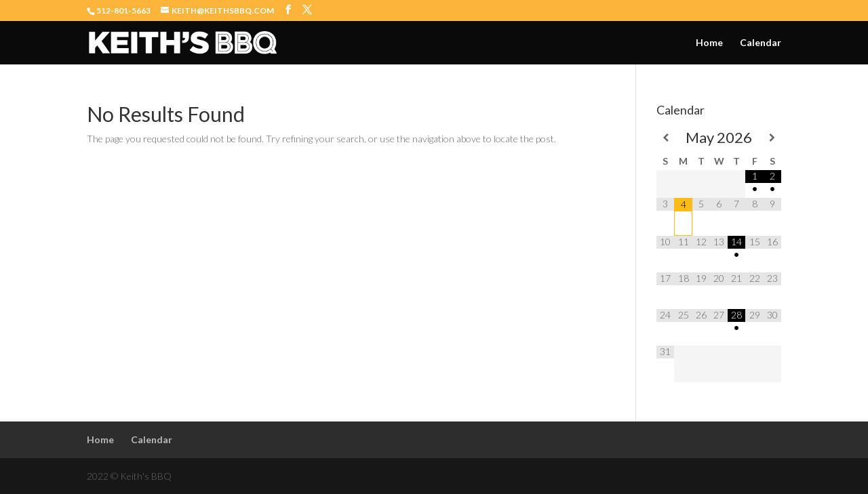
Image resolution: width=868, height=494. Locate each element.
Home (709, 43)
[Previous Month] (665, 138)
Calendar (761, 43)
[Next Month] (772, 138)
